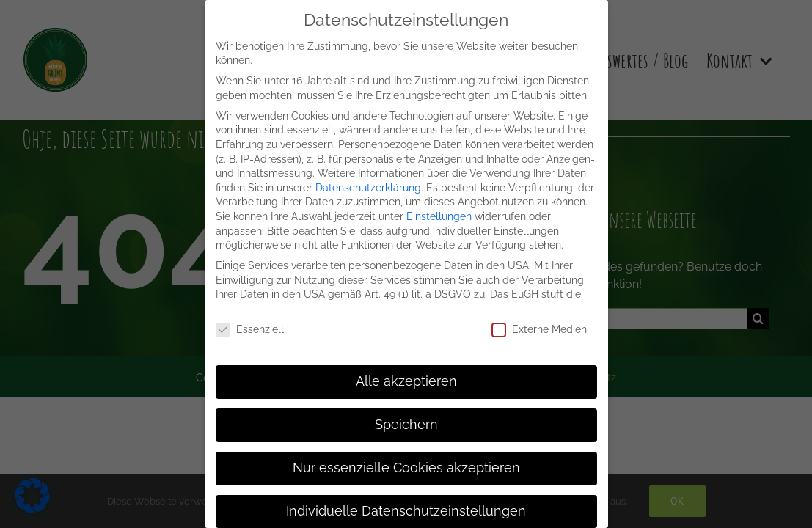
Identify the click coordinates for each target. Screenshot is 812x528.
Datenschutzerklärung (368, 188)
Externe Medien (539, 330)
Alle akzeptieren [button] (406, 381)
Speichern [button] (406, 425)
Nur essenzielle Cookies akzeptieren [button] (406, 468)
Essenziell (250, 330)
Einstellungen (439, 216)
